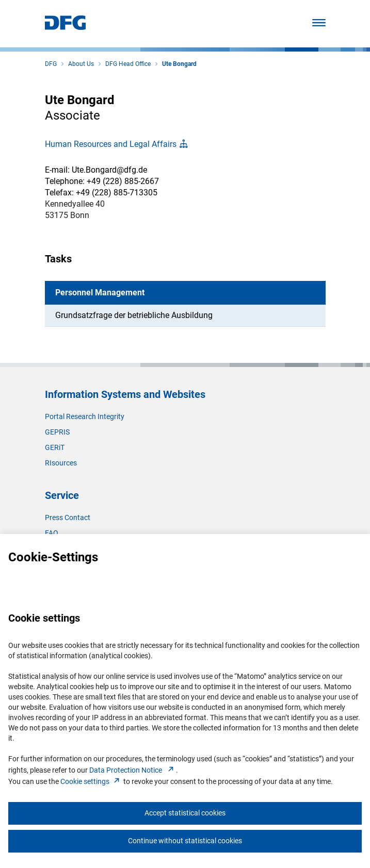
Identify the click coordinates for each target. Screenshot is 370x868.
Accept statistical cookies (185, 813)
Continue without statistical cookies (185, 841)
